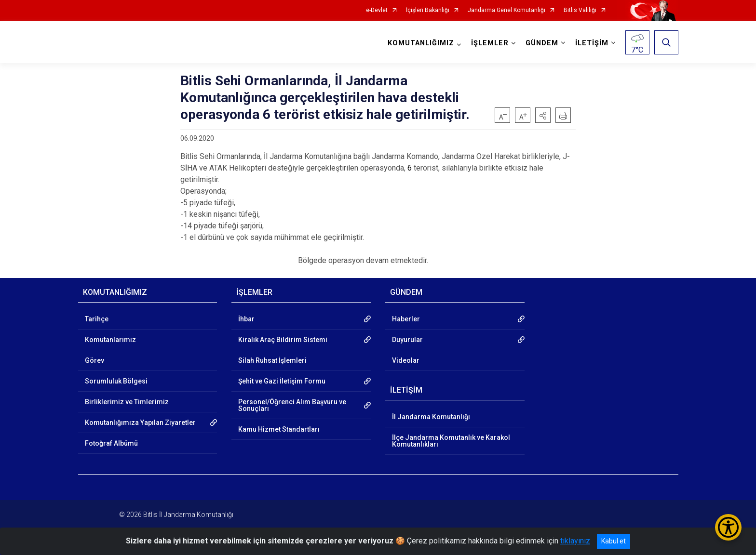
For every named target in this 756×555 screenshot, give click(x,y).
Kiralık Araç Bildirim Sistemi (283, 340)
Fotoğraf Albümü (111, 443)
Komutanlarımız (110, 340)
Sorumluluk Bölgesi (116, 381)
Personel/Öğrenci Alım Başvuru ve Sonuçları (292, 405)
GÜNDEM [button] (542, 43)
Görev (94, 360)
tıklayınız (575, 541)
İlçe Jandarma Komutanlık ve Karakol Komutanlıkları (451, 441)
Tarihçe (97, 319)
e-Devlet (377, 10)
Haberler (406, 319)
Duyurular (407, 340)
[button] (543, 115)
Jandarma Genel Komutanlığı (506, 10)
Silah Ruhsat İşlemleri (272, 360)
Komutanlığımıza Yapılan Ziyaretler (140, 423)
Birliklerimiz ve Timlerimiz (127, 402)
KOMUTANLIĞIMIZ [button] (421, 43)
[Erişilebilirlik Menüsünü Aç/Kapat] (728, 527)
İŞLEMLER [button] (490, 43)
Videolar (406, 360)
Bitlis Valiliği (580, 10)
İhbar (246, 319)
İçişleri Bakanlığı (428, 10)
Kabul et (614, 541)
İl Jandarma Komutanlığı (431, 417)
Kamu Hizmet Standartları (279, 429)
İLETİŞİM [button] (592, 43)
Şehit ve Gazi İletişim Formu (282, 381)
